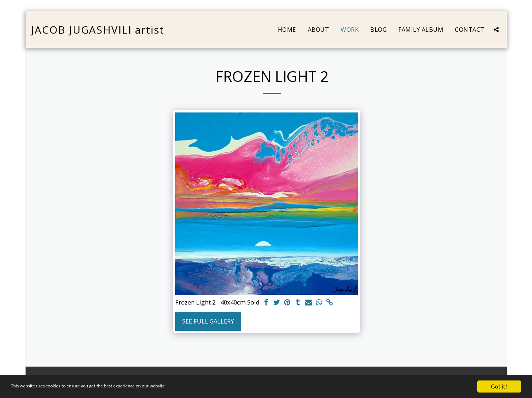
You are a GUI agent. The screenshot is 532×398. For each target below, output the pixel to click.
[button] (496, 30)
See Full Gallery (208, 321)
